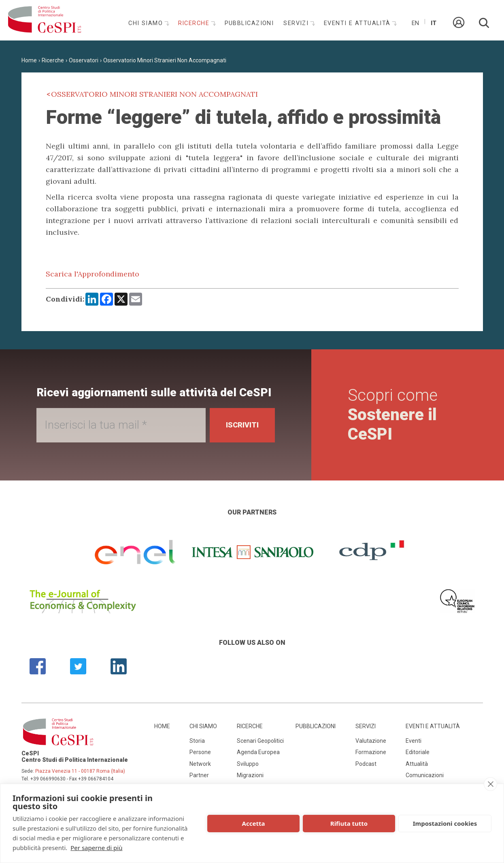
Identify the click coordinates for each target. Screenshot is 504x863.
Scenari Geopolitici (260, 741)
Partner (199, 775)
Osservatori (84, 60)
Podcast (366, 764)
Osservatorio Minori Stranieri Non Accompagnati (165, 60)
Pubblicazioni (249, 23)
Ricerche (195, 23)
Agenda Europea (258, 752)
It (434, 23)
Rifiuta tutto (349, 823)
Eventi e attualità (358, 23)
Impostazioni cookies (445, 823)
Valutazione (371, 741)
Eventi (414, 741)
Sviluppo (248, 764)
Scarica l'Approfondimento (93, 274)
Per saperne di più (96, 848)
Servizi (297, 23)
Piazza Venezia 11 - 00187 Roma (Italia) (80, 771)
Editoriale (418, 752)
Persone (200, 752)
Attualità (417, 764)
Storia (197, 741)
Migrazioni (250, 775)
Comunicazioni (425, 775)
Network (200, 764)
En (415, 23)
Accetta (254, 823)
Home (29, 60)
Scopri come (393, 415)
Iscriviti (242, 425)
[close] (490, 784)
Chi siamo (147, 23)
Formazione (371, 752)
